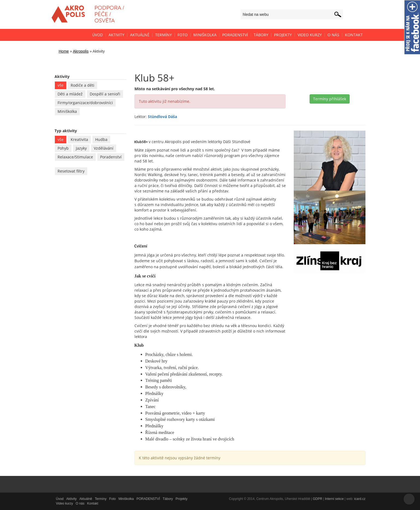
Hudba (101, 139)
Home (64, 51)
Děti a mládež (70, 94)
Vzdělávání (104, 148)
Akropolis (81, 51)
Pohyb (63, 148)
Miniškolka (67, 111)
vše (61, 85)
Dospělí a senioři (105, 94)
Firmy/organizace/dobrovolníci (85, 103)
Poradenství (111, 157)
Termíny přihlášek (330, 99)
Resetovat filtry (71, 171)
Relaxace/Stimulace (75, 157)
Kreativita (79, 139)
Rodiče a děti (82, 85)
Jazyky (81, 148)
